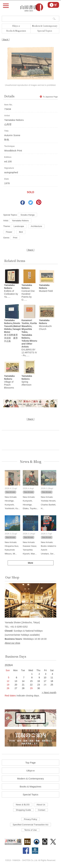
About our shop (12, 643)
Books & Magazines (16, 31)
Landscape (19, 226)
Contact (42, 810)
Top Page (30, 763)
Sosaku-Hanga (27, 215)
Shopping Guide (23, 810)
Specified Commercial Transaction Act (30, 825)
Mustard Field (46, 288)
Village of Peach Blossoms (9, 382)
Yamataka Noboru (20, 221)
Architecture (36, 226)
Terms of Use (30, 830)
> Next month (49, 692)
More (31, 563)
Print (15, 238)
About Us (41, 805)
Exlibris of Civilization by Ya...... (11, 291)
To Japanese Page (49, 97)
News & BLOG (23, 805)
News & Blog (31, 462)
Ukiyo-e (16, 26)
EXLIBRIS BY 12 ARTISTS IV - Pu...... (29, 338)
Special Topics (45, 31)
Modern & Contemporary (45, 26)
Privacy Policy (30, 819)
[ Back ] (6, 40)
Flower (9, 232)
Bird (21, 232)
